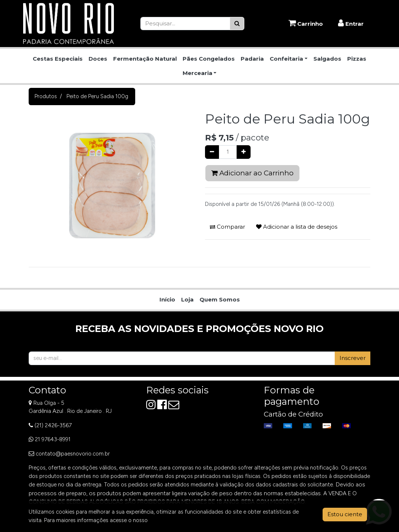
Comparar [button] (227, 227)
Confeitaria (286, 59)
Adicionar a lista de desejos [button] (297, 227)
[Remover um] (212, 152)
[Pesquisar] (237, 24)
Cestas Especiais (58, 59)
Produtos (46, 96)
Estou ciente (345, 514)
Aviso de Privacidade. (175, 520)
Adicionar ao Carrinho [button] (252, 173)
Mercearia (197, 73)
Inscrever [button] (353, 358)
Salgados (327, 59)
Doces (98, 59)
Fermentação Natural (145, 59)
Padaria (252, 59)
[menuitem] (167, 300)
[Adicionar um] (244, 152)
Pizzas (357, 59)
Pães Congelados (209, 59)
